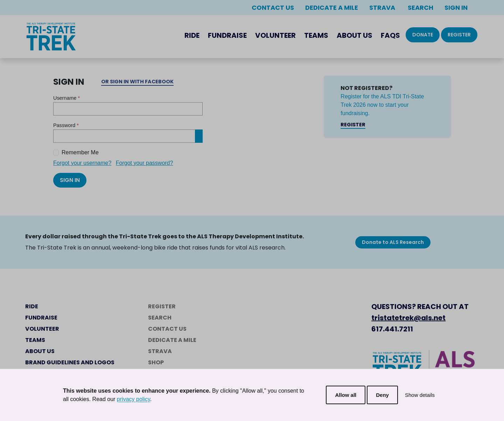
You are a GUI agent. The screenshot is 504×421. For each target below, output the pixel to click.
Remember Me (80, 152)
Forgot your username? (82, 163)
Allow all (346, 395)
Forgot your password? (145, 163)
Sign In (456, 8)
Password (66, 125)
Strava (382, 8)
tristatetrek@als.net (408, 318)
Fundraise (227, 35)
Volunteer (275, 35)
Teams (316, 35)
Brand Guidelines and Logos (70, 362)
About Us (355, 35)
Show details (420, 395)
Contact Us (273, 8)
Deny (382, 395)
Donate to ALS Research (393, 242)
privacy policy (134, 399)
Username (66, 98)
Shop (156, 362)
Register (459, 35)
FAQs (390, 35)
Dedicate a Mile (332, 8)
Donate (423, 35)
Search (420, 8)
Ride (192, 35)
